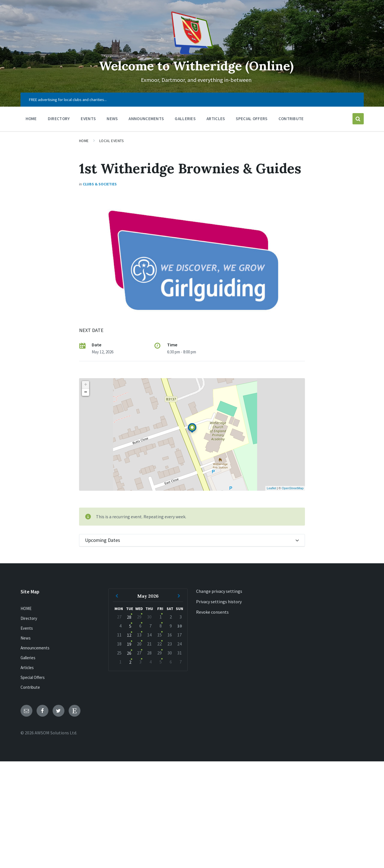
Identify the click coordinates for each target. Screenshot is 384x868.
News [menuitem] (112, 119)
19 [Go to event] (129, 644)
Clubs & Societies (100, 184)
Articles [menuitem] (216, 119)
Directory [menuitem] (59, 119)
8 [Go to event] (161, 626)
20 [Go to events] (139, 644)
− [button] (86, 392)
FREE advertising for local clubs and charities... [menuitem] (68, 100)
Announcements (35, 648)
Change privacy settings (219, 591)
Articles (27, 668)
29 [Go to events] (139, 617)
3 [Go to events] (140, 662)
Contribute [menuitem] (291, 119)
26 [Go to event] (129, 653)
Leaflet (271, 488)
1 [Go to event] (161, 617)
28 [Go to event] (129, 617)
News (26, 638)
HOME (26, 608)
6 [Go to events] (140, 626)
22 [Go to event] (160, 644)
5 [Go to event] (130, 626)
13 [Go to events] (139, 635)
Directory (29, 618)
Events (27, 628)
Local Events (111, 141)
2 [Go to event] (130, 662)
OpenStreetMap (293, 488)
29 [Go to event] (160, 653)
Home (84, 141)
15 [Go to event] (160, 635)
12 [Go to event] (129, 635)
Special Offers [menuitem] (251, 119)
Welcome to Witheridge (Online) (196, 65)
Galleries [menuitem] (185, 119)
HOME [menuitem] (31, 119)
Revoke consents (212, 612)
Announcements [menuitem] (146, 119)
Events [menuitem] (88, 119)
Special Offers (33, 677)
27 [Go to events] (139, 653)
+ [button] (86, 385)
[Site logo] (192, 53)
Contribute (30, 687)
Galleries (28, 658)
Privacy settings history (219, 602)
